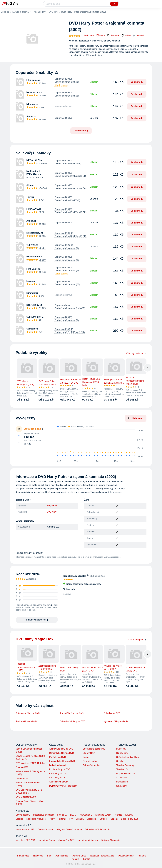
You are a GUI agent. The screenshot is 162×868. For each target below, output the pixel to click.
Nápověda (38, 856)
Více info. (32, 610)
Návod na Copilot (47, 840)
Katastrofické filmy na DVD (62, 761)
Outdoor (103, 819)
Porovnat (113, 35)
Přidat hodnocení (35, 177)
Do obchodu (137, 82)
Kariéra (87, 859)
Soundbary (122, 786)
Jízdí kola (92, 819)
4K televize (122, 778)
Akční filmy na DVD (59, 782)
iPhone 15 (62, 815)
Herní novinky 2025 (25, 829)
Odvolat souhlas (126, 856)
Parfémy (62, 819)
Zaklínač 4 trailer (45, 829)
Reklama (142, 856)
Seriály (86, 757)
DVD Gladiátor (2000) (26, 797)
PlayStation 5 (86, 815)
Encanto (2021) (23, 767)
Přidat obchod (22, 856)
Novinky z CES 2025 (26, 840)
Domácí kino (122, 782)
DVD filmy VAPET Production (63, 786)
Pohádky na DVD (112, 713)
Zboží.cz (5, 12)
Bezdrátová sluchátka (44, 815)
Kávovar (129, 815)
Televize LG (122, 769)
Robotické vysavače (36, 819)
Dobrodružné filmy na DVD (72, 721)
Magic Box (52, 506)
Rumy (52, 819)
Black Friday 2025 (130, 819)
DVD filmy (53, 12)
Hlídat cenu (136, 418)
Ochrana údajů (79, 856)
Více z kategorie (137, 640)
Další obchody (81, 131)
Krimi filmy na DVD (58, 774)
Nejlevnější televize (126, 774)
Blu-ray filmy (89, 753)
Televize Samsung (125, 765)
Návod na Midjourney (88, 840)
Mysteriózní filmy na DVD (116, 721)
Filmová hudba (90, 761)
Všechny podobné (136, 353)
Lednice (19, 819)
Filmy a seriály (39, 12)
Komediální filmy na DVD (72, 713)
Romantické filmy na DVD (61, 753)
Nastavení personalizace (102, 856)
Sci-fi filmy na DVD (58, 778)
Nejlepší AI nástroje (111, 840)
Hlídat (126, 36)
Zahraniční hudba (91, 765)
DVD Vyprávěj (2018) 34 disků (30, 763)
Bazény (114, 819)
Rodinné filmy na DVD (26, 721)
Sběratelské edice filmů (94, 749)
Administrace (62, 856)
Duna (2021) (22, 778)
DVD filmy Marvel (58, 765)
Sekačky (80, 819)
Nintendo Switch (103, 815)
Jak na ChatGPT (66, 840)
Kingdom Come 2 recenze (69, 829)
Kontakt (76, 859)
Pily (71, 819)
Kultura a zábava (20, 12)
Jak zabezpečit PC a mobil (98, 829)
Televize (118, 815)
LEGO (73, 815)
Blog (49, 856)
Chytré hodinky (23, 815)
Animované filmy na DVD (28, 713)
